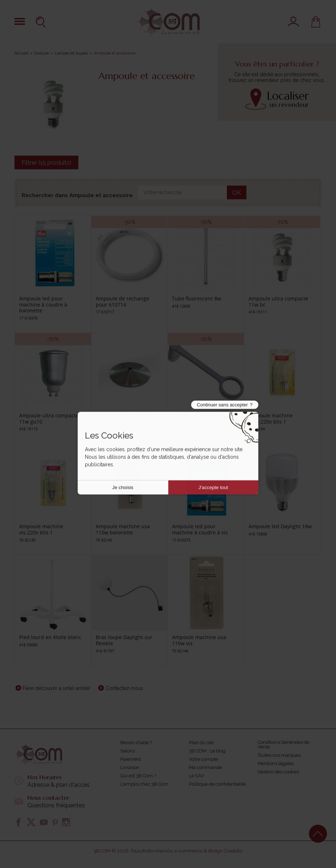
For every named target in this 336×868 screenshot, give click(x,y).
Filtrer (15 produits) (46, 163)
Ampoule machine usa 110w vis (199, 640)
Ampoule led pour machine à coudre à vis (200, 529)
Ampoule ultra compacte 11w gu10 (49, 418)
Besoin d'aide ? (136, 743)
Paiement (131, 759)
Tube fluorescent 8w (197, 298)
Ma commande (205, 767)
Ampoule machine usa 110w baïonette (123, 529)
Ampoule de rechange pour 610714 (122, 301)
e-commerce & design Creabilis (208, 851)
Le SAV (197, 776)
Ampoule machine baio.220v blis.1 (271, 418)
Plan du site (201, 743)
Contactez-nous (124, 688)
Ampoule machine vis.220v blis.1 (41, 529)
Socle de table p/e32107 (125, 415)
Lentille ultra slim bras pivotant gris (199, 418)
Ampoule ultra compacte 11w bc (278, 301)
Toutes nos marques (279, 755)
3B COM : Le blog (207, 751)
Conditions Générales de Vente (283, 745)
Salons (128, 751)
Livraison (130, 767)
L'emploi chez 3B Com (144, 784)
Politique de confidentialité (217, 784)
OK (237, 193)
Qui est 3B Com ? (138, 776)
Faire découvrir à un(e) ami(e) (56, 688)
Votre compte (203, 759)
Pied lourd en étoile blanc (50, 637)
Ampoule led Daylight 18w (280, 526)
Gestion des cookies (278, 772)
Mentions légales (276, 763)
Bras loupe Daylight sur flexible (124, 640)
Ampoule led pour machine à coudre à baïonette (43, 305)
